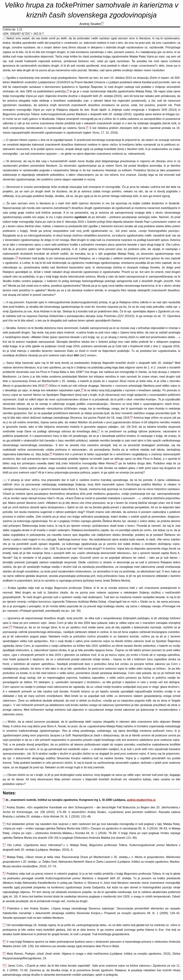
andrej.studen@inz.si (141, 800)
